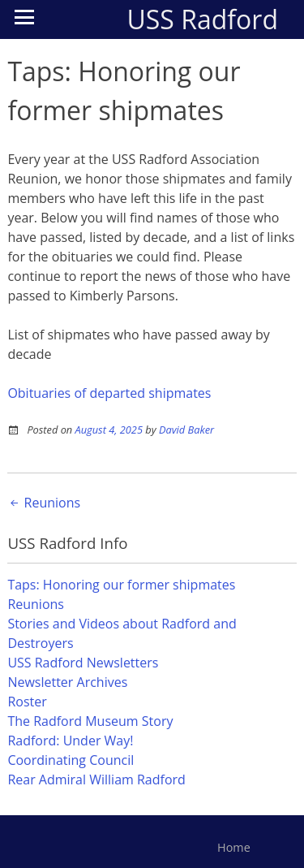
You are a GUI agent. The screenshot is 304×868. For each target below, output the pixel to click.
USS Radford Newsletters (83, 663)
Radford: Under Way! (70, 741)
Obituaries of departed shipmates (109, 393)
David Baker (186, 430)
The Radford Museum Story (90, 721)
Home (234, 847)
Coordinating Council (71, 760)
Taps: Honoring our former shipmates (121, 585)
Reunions (44, 503)
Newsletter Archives (67, 682)
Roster (27, 702)
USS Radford (202, 19)
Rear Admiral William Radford (96, 779)
